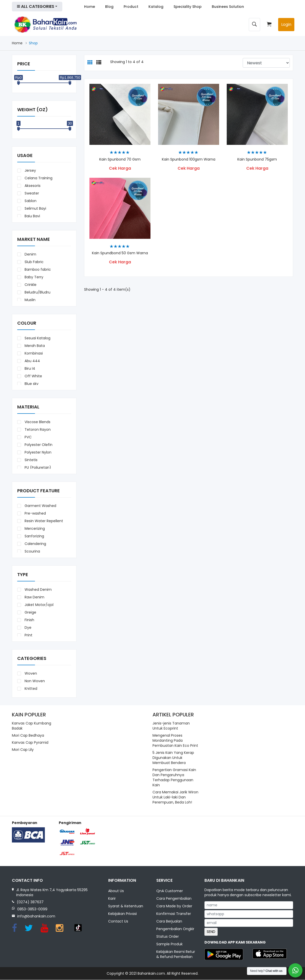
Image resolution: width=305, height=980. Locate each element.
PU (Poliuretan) (37, 467)
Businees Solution (228, 7)
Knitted (30, 689)
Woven (30, 673)
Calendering (35, 544)
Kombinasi (33, 353)
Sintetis (31, 460)
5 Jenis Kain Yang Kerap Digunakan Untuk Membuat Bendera (173, 758)
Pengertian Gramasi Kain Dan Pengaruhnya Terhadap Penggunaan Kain (174, 777)
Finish (29, 620)
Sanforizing (34, 536)
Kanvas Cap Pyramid (30, 742)
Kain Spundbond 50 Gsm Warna (120, 253)
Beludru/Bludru (37, 292)
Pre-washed (35, 513)
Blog (109, 7)
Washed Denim (38, 590)
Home (90, 7)
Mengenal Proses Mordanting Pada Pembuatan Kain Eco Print (175, 740)
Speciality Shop (188, 7)
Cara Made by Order (174, 906)
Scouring (32, 551)
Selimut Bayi (35, 208)
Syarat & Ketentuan (126, 906)
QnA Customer (170, 891)
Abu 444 (32, 361)
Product (131, 7)
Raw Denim (34, 597)
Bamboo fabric (37, 269)
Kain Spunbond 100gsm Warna (189, 159)
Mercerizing (34, 528)
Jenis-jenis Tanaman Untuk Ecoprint (171, 726)
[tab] (90, 63)
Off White (33, 376)
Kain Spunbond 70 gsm (120, 159)
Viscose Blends (37, 422)
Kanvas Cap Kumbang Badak (32, 726)
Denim (30, 254)
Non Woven (34, 681)
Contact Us (118, 922)
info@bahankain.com (36, 916)
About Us (116, 891)
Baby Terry (33, 277)
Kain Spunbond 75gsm (257, 159)
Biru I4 (29, 368)
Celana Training (38, 178)
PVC (28, 437)
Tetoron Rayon (37, 429)
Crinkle (30, 285)
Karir (112, 899)
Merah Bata (34, 346)
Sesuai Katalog (37, 338)
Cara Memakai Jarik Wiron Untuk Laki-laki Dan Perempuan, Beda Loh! (175, 797)
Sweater (31, 193)
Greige (30, 612)
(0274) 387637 (30, 902)
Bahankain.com (151, 974)
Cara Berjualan (169, 922)
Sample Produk (169, 944)
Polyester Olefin (38, 445)
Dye (27, 628)
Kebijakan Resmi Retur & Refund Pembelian (176, 954)
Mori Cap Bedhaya (28, 735)
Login (286, 24)
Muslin (30, 300)
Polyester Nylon (37, 452)
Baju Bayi (32, 216)
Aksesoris (32, 186)
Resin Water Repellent (43, 521)
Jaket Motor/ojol (39, 605)
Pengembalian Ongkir (175, 929)
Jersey (30, 170)
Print (28, 635)
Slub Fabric (34, 262)
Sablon (30, 201)
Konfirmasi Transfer (174, 914)
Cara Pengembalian (174, 899)
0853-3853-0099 (32, 909)
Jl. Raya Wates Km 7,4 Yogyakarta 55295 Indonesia (52, 892)
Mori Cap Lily (23, 750)
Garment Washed (40, 506)
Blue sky (31, 384)
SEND (211, 932)
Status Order (168, 937)
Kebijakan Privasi (122, 914)
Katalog (156, 7)
